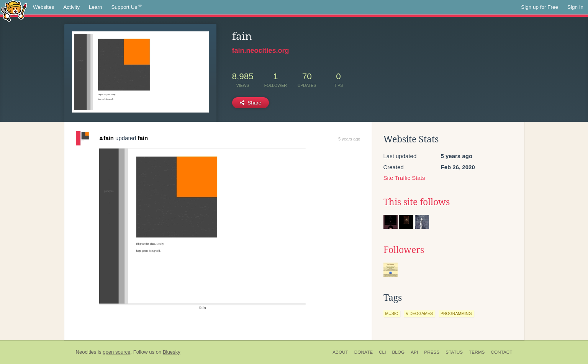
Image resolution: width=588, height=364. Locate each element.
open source (116, 352)
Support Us (127, 7)
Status (454, 352)
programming (456, 313)
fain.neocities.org (261, 51)
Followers (404, 250)
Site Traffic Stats (404, 178)
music (392, 313)
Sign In (575, 7)
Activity (71, 7)
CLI (382, 352)
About (340, 352)
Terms (477, 352)
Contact (501, 352)
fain (107, 138)
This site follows (417, 202)
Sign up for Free (540, 7)
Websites (43, 7)
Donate (364, 352)
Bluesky (172, 352)
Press (432, 352)
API (414, 352)
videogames (419, 313)
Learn (96, 7)
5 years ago (349, 139)
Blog (398, 352)
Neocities (86, 352)
